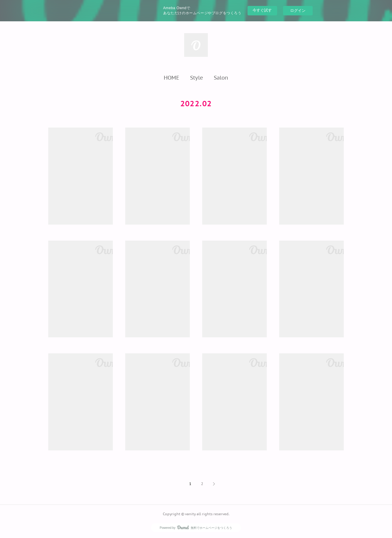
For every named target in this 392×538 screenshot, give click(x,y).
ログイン (298, 11)
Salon (221, 78)
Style (197, 78)
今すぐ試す (262, 10)
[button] (172, 78)
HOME (172, 78)
